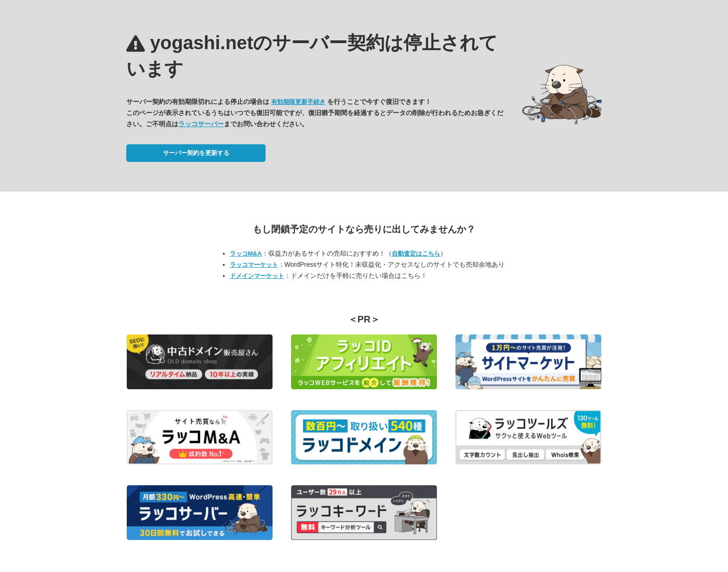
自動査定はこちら (416, 254)
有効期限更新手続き (298, 102)
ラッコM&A (246, 254)
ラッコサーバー (201, 124)
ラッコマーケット (254, 265)
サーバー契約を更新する (196, 153)
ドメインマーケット (257, 276)
